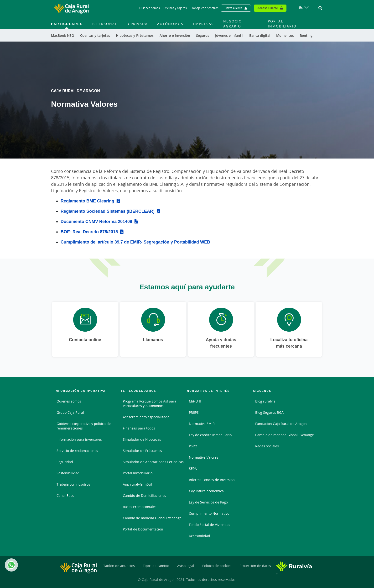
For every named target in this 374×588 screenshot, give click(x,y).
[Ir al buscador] (320, 8)
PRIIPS (194, 412)
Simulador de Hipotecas (142, 439)
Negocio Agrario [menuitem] (233, 24)
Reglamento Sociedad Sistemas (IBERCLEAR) (108, 211)
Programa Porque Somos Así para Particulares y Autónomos (150, 403)
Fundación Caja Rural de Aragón (281, 424)
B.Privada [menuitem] (137, 24)
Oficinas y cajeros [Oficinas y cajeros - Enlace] (175, 8)
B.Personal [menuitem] (105, 24)
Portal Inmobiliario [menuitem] (282, 24)
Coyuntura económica (206, 491)
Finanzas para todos (139, 428)
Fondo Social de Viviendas (210, 525)
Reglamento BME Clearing (87, 201)
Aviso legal (186, 566)
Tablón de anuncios (119, 566)
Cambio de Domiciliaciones (144, 495)
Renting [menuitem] (306, 35)
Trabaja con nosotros (73, 484)
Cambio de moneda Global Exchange (152, 518)
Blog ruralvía (265, 401)
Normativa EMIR (202, 424)
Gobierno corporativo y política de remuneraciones (84, 426)
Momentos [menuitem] (285, 35)
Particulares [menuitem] (67, 24)
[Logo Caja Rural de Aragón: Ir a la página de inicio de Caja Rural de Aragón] (71, 8)
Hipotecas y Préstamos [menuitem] (135, 35)
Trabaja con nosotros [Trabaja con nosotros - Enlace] (204, 8)
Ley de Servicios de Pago (208, 502)
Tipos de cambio (156, 566)
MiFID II (195, 401)
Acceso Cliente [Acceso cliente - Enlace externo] (268, 8)
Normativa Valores (204, 457)
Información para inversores (79, 439)
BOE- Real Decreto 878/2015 (89, 232)
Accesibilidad (200, 536)
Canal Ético (65, 495)
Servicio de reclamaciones (77, 451)
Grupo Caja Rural (70, 412)
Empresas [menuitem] (203, 24)
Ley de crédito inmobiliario (210, 435)
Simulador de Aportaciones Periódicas (153, 462)
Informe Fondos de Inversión (212, 480)
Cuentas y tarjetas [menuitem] (95, 35)
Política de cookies (217, 566)
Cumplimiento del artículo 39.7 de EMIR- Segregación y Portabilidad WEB (135, 242)
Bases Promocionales (140, 507)
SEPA (193, 469)
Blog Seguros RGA (269, 412)
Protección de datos (255, 566)
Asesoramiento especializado (146, 417)
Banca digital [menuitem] (260, 35)
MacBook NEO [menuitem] (63, 35)
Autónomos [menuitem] (170, 24)
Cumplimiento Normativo (209, 513)
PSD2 (193, 446)
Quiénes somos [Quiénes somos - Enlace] (150, 8)
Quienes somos (69, 401)
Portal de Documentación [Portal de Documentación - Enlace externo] (143, 529)
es (301, 8)
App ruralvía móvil (138, 484)
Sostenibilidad (68, 473)
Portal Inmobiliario (138, 473)
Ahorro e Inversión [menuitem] (175, 35)
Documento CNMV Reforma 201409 (96, 221)
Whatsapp (10, 565)
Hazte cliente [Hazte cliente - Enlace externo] (233, 8)
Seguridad (65, 462)
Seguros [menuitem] (203, 35)
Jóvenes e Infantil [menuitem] (229, 35)
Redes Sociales (267, 446)
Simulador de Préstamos (142, 451)
